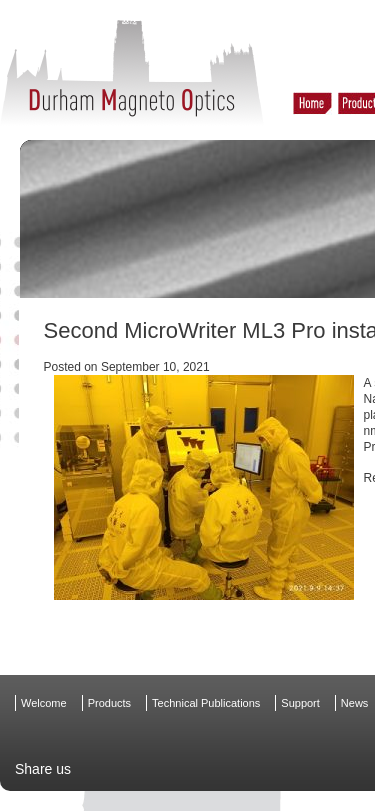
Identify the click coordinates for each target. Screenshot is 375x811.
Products (109, 703)
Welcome (44, 703)
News (355, 703)
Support (300, 703)
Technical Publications (206, 703)
